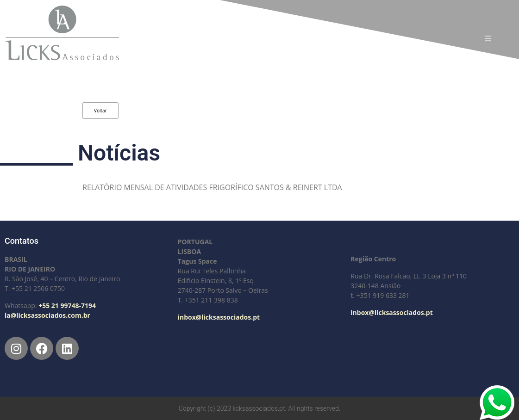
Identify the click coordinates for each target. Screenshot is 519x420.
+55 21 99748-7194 (67, 306)
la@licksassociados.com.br (47, 315)
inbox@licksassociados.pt (219, 317)
